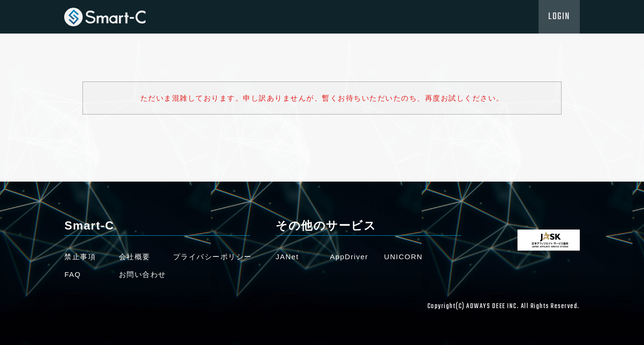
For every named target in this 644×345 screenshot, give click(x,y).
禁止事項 (80, 257)
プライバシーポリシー (213, 257)
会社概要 (135, 257)
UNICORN (404, 257)
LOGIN (559, 17)
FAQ (73, 274)
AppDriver (349, 257)
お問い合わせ (143, 274)
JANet (287, 257)
